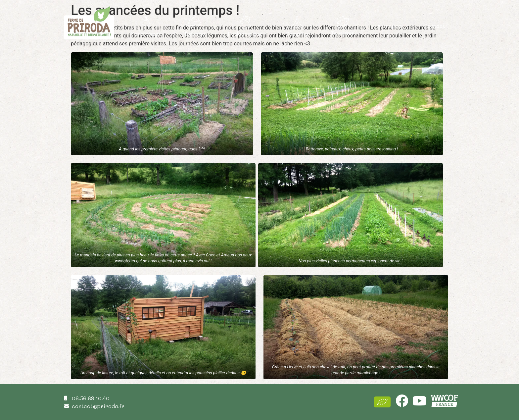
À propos (389, 26)
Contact (434, 26)
